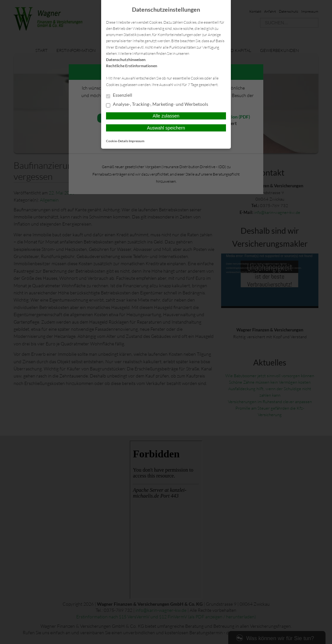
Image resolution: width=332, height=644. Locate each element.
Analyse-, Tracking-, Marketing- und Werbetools (157, 105)
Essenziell (119, 95)
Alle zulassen (166, 116)
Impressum (136, 141)
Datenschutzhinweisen (126, 60)
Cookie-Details (117, 141)
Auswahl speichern (166, 128)
